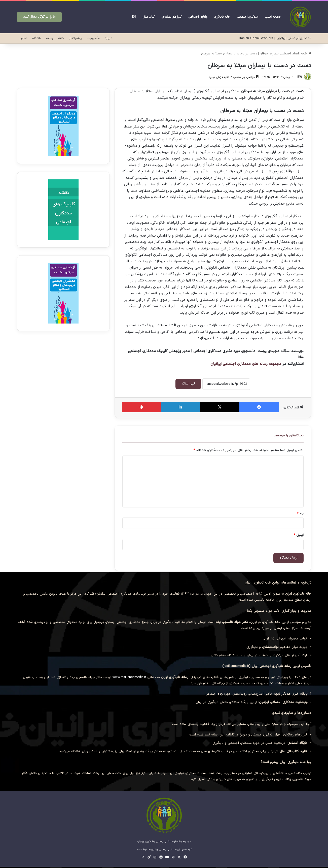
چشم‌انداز (76, 38)
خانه (61, 38)
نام (300, 514)
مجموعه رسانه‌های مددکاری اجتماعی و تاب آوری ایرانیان (164, 842)
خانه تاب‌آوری (222, 17)
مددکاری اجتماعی (248, 17)
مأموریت (94, 38)
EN (134, 17)
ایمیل (299, 535)
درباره (108, 38)
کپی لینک (188, 384)
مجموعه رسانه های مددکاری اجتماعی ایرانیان (246, 364)
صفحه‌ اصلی (273, 17)
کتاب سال (149, 17)
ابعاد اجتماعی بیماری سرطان (279, 54)
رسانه (50, 38)
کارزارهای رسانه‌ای (172, 17)
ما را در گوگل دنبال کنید (39, 17)
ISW (299, 77)
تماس (23, 38)
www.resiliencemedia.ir (129, 677)
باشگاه (37, 38)
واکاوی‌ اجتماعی (198, 17)
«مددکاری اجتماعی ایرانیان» (163, 850)
